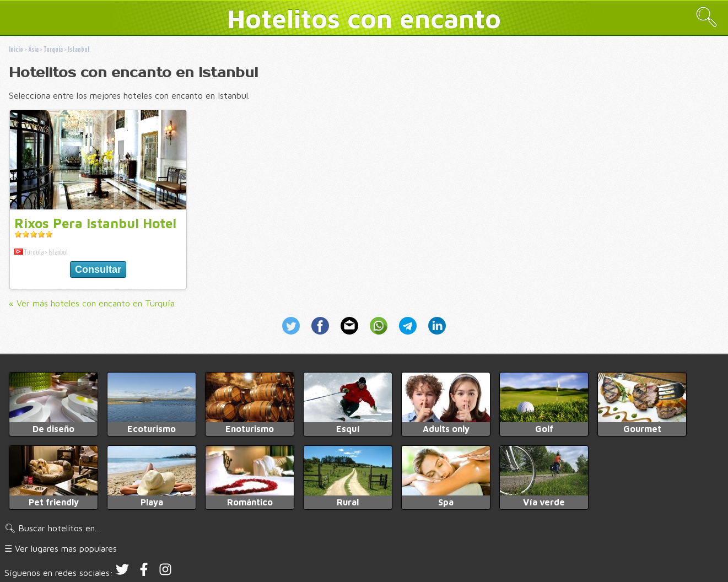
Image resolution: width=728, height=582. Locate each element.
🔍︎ (707, 17)
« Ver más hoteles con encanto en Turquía (92, 303)
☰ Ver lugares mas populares (61, 548)
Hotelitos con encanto (364, 18)
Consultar (98, 270)
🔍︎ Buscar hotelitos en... (52, 528)
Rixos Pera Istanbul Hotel (95, 223)
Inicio (16, 50)
